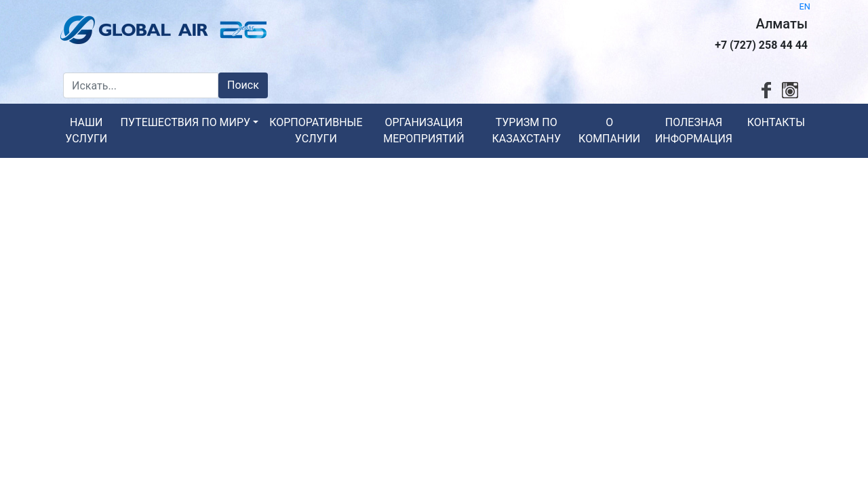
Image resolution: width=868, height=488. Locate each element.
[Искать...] (141, 85)
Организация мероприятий (423, 130)
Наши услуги (86, 130)
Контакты (776, 122)
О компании (609, 130)
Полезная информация (694, 130)
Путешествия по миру (186, 122)
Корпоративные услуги (316, 130)
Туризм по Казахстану (526, 130)
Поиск (243, 85)
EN (805, 6)
